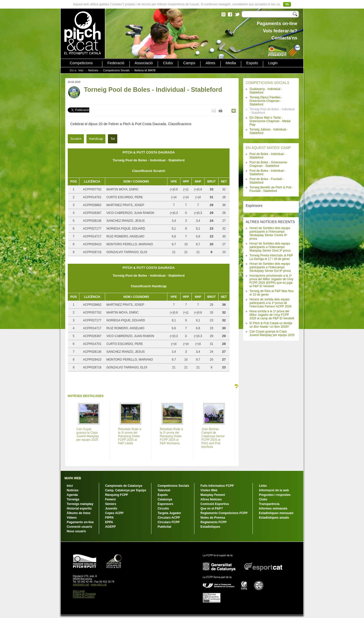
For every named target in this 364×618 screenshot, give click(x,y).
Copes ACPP (114, 513)
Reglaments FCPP (213, 522)
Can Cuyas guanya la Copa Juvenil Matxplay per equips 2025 (272, 333)
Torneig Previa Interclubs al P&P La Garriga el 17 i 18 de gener (271, 257)
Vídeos (72, 518)
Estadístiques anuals (274, 518)
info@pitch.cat (81, 584)
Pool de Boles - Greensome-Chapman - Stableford (269, 164)
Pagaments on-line (80, 522)
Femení (110, 499)
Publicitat (164, 527)
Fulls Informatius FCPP (217, 486)
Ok (287, 4)
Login (273, 63)
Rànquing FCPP (117, 495)
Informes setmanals (273, 509)
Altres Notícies (211, 499)
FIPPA (109, 518)
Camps (189, 63)
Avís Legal (79, 591)
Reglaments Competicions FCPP (224, 513)
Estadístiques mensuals (276, 513)
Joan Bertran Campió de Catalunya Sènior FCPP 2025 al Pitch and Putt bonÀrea (213, 438)
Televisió (164, 490)
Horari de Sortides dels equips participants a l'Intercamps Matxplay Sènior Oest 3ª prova (270, 247)
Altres (210, 63)
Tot (113, 139)
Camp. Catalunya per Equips (126, 490)
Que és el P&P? (212, 509)
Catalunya (165, 499)
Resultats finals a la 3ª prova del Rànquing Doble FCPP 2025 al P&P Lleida (130, 436)
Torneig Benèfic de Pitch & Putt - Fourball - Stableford (271, 189)
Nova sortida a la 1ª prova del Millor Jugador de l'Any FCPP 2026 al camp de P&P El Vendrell (272, 315)
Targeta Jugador (169, 513)
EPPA (109, 522)
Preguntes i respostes (275, 495)
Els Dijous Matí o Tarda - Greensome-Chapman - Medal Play (270, 121)
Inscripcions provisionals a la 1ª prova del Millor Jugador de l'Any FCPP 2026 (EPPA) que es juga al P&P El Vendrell (271, 281)
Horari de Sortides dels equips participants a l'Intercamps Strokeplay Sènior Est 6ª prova (270, 267)
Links (263, 486)
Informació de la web (274, 490)
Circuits (163, 509)
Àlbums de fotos (79, 513)
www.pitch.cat (99, 584)
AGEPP (110, 527)
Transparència (269, 504)
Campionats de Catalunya (124, 486)
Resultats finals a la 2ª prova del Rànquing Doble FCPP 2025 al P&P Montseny (171, 436)
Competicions (81, 63)
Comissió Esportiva (215, 504)
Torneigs (73, 499)
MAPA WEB (73, 478)
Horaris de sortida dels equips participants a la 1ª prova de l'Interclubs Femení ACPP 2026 (270, 303)
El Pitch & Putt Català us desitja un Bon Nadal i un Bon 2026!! (271, 325)
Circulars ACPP (169, 518)
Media (231, 63)
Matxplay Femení (213, 495)
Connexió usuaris (79, 527)
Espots (252, 63)
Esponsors (165, 504)
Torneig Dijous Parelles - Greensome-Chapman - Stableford (266, 101)
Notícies (93, 70)
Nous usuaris (76, 531)
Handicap (96, 139)
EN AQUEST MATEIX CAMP (268, 148)
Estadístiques (210, 527)
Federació (116, 63)
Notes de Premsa (213, 518)
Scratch (76, 139)
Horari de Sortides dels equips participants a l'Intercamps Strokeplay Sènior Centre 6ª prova (270, 233)
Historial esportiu (79, 509)
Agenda (72, 495)
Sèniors (111, 504)
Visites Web (209, 490)
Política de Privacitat (84, 594)
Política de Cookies (84, 597)
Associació (144, 63)
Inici (81, 70)
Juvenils (111, 509)
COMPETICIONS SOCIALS (268, 83)
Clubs (168, 63)
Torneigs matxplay (80, 504)
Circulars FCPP (168, 522)
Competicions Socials (116, 70)
